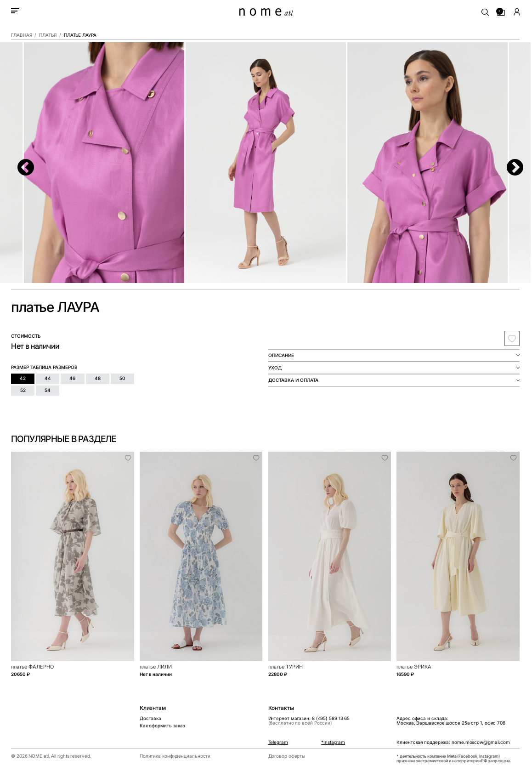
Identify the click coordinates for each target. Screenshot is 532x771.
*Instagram (333, 743)
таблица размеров (54, 367)
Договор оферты (287, 756)
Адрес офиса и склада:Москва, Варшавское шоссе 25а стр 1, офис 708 (451, 721)
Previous (21, 163)
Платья (48, 35)
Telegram (278, 743)
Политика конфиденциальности (175, 756)
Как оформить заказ (162, 726)
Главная (21, 35)
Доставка (150, 718)
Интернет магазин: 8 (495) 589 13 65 (309, 721)
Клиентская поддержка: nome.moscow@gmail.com (453, 743)
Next (510, 163)
